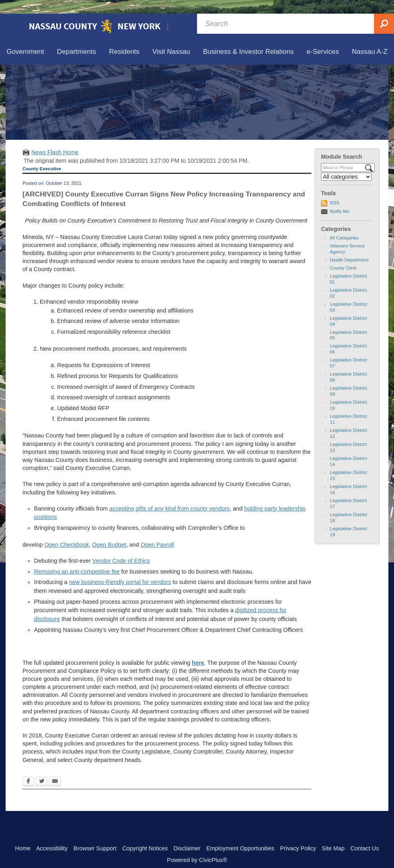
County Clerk (343, 254)
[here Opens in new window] (198, 649)
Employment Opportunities (240, 835)
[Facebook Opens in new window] (28, 768)
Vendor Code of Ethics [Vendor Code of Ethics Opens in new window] (121, 547)
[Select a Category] (346, 163)
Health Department (349, 246)
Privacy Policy (298, 835)
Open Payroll (157, 531)
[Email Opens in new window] (55, 768)
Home (23, 835)
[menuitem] (25, 38)
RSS (335, 189)
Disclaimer (187, 835)
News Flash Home (55, 139)
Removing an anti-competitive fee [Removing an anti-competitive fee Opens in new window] (77, 558)
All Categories (344, 224)
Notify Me (340, 198)
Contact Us (365, 835)
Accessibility (52, 835)
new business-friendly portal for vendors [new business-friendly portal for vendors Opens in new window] (120, 568)
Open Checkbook (66, 531)
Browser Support (95, 835)
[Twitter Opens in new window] (42, 768)
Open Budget (109, 531)
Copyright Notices (145, 835)
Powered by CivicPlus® (197, 846)
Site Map (333, 835)
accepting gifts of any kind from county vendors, (171, 495)
